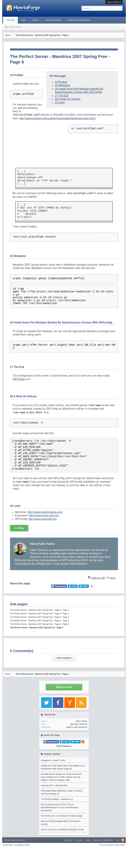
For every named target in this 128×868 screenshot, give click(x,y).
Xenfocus (22, 840)
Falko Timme (81, 721)
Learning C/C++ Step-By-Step (54, 785)
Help (88, 840)
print (113, 578)
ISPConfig (19, 379)
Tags (23, 20)
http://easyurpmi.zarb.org (44, 515)
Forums (36, 20)
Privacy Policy (119, 845)
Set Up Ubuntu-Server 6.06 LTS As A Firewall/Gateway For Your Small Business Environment (60, 808)
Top (118, 840)
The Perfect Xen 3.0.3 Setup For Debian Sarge (62, 816)
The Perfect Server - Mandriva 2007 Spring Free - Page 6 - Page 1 (39, 610)
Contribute (69, 840)
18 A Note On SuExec (68, 99)
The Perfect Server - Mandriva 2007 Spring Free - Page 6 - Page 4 (39, 621)
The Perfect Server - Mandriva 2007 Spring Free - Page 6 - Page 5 (39, 624)
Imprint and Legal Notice (103, 840)
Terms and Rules (106, 845)
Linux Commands (53, 20)
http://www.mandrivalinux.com (45, 512)
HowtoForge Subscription (79, 20)
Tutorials (10, 20)
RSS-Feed (123, 840)
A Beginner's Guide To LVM (53, 760)
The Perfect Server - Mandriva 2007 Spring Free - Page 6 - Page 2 (39, 614)
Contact (79, 840)
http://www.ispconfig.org (43, 519)
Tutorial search (15, 27)
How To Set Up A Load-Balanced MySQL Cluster (62, 830)
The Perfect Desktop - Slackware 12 (57, 799)
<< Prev (19, 528)
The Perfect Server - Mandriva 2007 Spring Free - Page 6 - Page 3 (39, 617)
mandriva (83, 724)
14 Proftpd (61, 82)
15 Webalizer (62, 85)
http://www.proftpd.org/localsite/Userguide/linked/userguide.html (57, 118)
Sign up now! (64, 687)
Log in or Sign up (114, 2)
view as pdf (98, 578)
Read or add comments (77, 727)
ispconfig (74, 724)
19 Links (60, 102)
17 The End (61, 96)
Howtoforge (17, 845)
